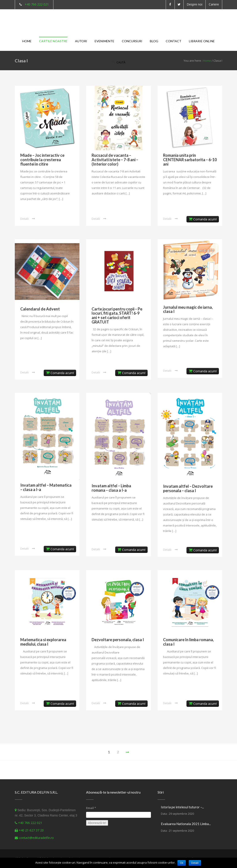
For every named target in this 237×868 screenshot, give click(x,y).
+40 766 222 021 (37, 4)
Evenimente (104, 41)
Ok (182, 863)
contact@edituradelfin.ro (36, 838)
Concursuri (132, 41)
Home (27, 41)
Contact (174, 41)
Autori (81, 41)
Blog (154, 41)
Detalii (24, 219)
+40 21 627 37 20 (31, 830)
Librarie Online (202, 41)
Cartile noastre (53, 41)
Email (91, 808)
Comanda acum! (203, 219)
